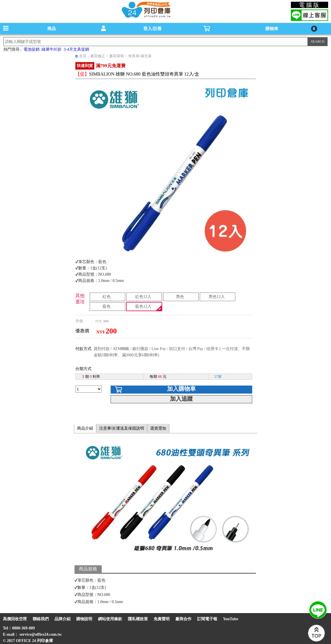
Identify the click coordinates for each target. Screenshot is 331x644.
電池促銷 (32, 49)
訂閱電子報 (207, 619)
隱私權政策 (138, 619)
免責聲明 (162, 619)
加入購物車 (181, 389)
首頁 (83, 56)
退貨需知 (158, 428)
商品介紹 (85, 428)
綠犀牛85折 (52, 49)
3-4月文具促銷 (76, 49)
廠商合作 (183, 619)
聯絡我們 (41, 619)
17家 (218, 377)
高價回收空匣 (15, 619)
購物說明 (84, 619)
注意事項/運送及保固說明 (122, 428)
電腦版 (310, 5)
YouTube (231, 619)
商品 (52, 29)
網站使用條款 (110, 619)
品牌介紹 (62, 619)
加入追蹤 (181, 399)
